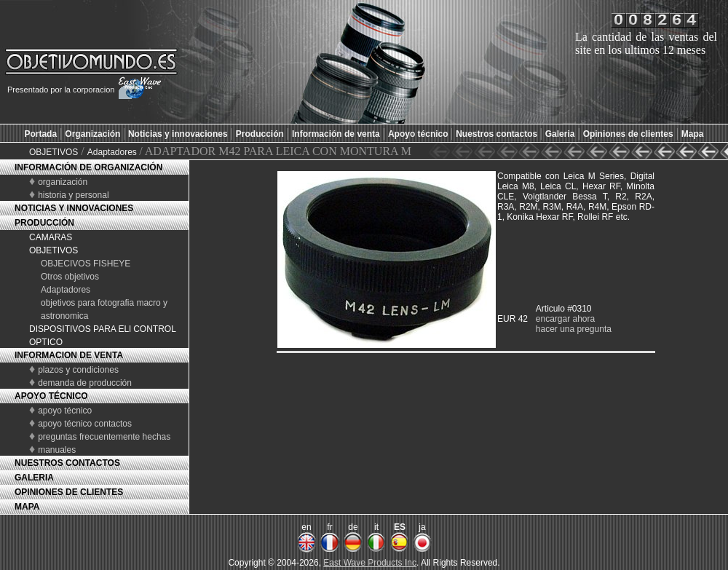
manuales (57, 450)
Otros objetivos (70, 277)
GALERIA (34, 478)
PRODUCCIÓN (44, 223)
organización (63, 182)
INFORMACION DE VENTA (69, 355)
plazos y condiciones (78, 370)
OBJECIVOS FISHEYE (86, 264)
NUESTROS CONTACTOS (67, 463)
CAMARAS (51, 237)
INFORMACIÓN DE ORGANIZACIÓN (88, 167)
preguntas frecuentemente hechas (104, 437)
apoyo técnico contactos (85, 424)
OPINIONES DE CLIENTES (69, 492)
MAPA (27, 507)
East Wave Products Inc (370, 563)
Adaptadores (113, 152)
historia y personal (73, 195)
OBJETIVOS (54, 152)
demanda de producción (85, 383)
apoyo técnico (65, 411)
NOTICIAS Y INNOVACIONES (74, 208)
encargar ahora (565, 319)
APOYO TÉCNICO (51, 396)
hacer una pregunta (574, 329)
